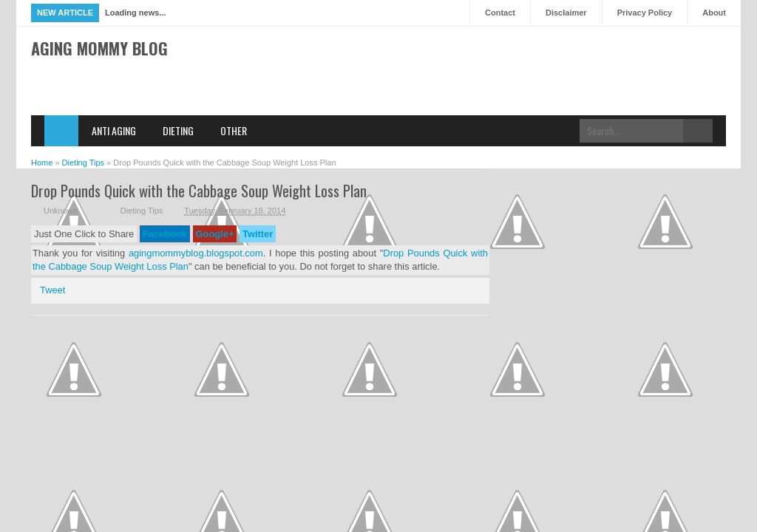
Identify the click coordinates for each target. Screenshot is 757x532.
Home (61, 131)
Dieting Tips (142, 211)
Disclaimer (566, 13)
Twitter (258, 234)
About (714, 13)
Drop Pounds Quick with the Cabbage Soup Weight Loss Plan (199, 190)
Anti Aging (114, 130)
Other (234, 130)
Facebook (165, 234)
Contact (500, 13)
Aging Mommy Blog (99, 48)
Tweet (52, 290)
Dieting (178, 130)
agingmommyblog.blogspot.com (196, 253)
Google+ (215, 234)
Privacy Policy (645, 13)
